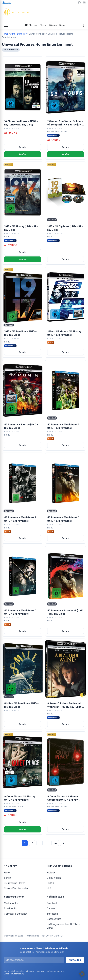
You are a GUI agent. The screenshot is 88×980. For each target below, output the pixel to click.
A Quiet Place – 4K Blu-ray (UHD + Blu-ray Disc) (20, 798)
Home (5, 34)
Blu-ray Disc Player (14, 883)
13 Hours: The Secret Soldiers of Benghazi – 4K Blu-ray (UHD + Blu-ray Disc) (65, 123)
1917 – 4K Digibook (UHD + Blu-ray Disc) (65, 228)
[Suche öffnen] (82, 25)
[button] (82, 974)
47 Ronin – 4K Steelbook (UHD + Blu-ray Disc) (65, 612)
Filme (7, 873)
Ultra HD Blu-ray (18, 34)
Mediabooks (11, 903)
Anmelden (75, 960)
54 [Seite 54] (55, 843)
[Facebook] (79, 3)
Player (43, 25)
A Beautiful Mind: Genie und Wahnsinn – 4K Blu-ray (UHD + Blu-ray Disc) (65, 705)
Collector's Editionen (16, 914)
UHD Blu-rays (31, 25)
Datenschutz (54, 919)
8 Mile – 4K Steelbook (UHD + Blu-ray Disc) (21, 705)
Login (7, 2)
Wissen (53, 25)
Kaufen (22, 154)
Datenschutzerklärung (14, 974)
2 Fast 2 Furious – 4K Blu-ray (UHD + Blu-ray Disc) (64, 333)
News (62, 25)
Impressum (53, 914)
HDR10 (50, 883)
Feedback (52, 903)
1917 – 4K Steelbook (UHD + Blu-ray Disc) (20, 333)
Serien (7, 878)
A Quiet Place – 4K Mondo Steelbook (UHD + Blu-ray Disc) (63, 798)
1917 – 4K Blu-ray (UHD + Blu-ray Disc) (21, 228)
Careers (51, 908)
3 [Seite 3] (40, 843)
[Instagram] (84, 3)
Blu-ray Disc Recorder (16, 888)
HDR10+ (51, 873)
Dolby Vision (54, 878)
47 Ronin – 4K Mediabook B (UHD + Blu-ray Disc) (20, 519)
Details (22, 147)
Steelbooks (10, 908)
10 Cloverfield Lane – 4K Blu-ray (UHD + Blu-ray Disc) (21, 123)
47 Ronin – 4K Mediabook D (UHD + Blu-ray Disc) (20, 612)
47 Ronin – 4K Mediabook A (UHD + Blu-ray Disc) (63, 426)
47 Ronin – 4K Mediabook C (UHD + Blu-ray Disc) (63, 519)
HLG (49, 888)
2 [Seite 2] (32, 843)
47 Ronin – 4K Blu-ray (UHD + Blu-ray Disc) (21, 426)
